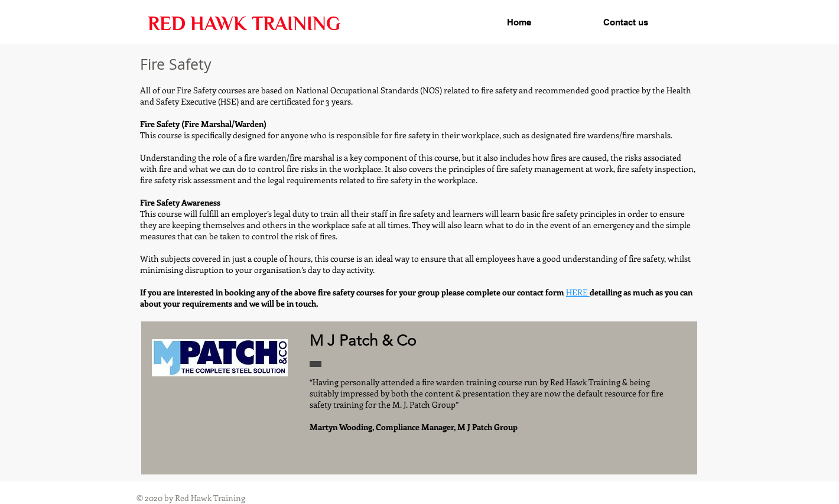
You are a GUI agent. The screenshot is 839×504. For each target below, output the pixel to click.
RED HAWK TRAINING (244, 24)
